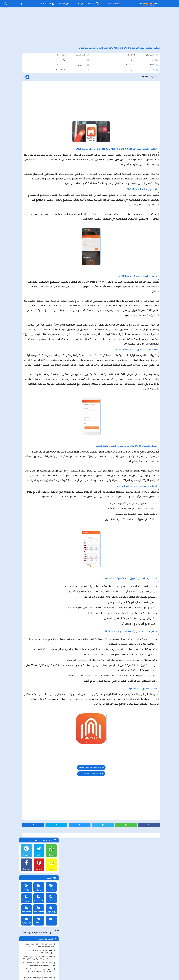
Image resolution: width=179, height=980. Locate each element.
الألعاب (64, 4)
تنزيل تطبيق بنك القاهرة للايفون (110, 880)
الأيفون (36, 148)
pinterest (38, 84)
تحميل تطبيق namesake (46, 226)
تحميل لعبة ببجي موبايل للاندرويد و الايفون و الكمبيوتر (39, 230)
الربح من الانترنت (26, 101)
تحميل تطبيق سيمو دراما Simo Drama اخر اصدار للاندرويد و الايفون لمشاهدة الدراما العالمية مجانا (38, 186)
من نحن (57, 959)
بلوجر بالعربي (90, 973)
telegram (25, 70)
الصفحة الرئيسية (116, 959)
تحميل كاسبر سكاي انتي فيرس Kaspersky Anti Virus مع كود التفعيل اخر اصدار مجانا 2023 (39, 193)
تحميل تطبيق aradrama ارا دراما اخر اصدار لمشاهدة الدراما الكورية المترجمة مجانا (39, 200)
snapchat (51, 84)
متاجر (51, 134)
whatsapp (51, 70)
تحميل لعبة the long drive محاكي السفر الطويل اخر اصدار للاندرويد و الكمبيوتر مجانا (40, 160)
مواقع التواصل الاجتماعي (26, 135)
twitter (38, 70)
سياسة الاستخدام (74, 959)
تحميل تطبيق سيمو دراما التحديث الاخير (41, 222)
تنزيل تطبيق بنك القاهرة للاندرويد (110, 874)
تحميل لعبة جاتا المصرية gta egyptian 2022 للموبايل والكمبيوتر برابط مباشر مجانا (39, 179)
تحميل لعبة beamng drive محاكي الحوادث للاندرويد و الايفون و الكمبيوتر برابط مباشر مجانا (39, 172)
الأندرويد (50, 148)
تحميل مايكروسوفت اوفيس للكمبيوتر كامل (39, 242)
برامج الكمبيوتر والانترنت (26, 113)
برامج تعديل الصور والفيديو (51, 124)
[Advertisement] (89, 30)
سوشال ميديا (47, 4)
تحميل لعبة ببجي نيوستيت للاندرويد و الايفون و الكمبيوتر (38, 236)
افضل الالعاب (51, 101)
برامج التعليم (38, 112)
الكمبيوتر (93, 4)
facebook (25, 84)
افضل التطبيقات (111, 4)
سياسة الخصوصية (95, 959)
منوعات (38, 134)
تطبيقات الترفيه (38, 123)
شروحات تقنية (26, 123)
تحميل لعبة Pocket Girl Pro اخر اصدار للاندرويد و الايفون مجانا (41, 166)
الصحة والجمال (51, 112)
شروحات (78, 4)
